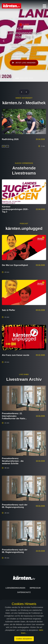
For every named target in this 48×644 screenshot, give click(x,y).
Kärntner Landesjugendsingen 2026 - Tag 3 (15, 209)
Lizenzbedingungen (15, 588)
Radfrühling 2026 (10, 139)
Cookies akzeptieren (24, 639)
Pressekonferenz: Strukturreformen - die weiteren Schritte (13, 461)
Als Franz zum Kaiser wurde (16, 355)
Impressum (35, 588)
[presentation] (23, 92)
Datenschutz (24, 592)
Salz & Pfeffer (9, 310)
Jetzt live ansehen (24, 63)
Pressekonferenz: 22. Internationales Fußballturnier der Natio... (14, 416)
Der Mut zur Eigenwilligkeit (15, 265)
